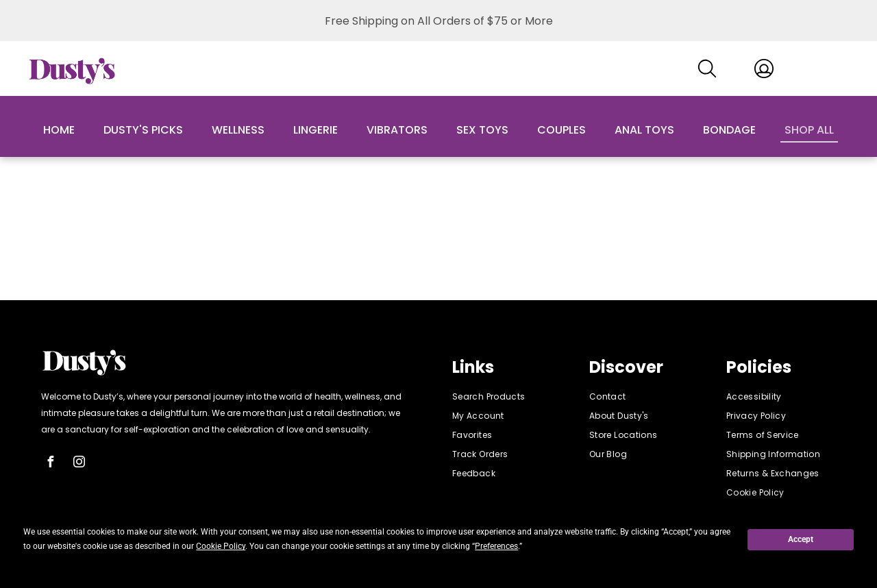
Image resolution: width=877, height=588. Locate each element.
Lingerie (316, 130)
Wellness (238, 130)
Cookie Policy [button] (221, 546)
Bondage (729, 130)
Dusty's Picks (143, 130)
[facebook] (50, 464)
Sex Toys (482, 130)
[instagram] (79, 464)
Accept (801, 539)
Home (59, 130)
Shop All (809, 130)
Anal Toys (644, 130)
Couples (561, 130)
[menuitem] (507, 397)
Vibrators (397, 130)
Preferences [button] (496, 546)
